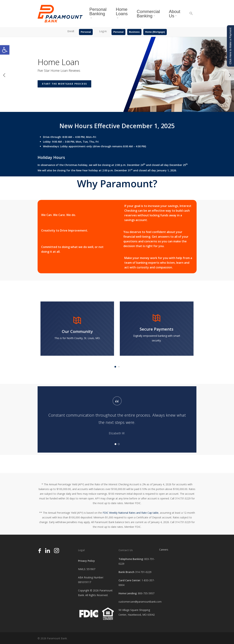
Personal (86, 33)
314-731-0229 (143, 572)
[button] (5, 50)
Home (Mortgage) (155, 33)
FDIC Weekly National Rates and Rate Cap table (131, 513)
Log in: (103, 32)
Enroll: (71, 32)
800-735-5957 (146, 593)
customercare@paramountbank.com (140, 602)
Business (134, 33)
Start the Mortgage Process (64, 107)
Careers (164, 550)
